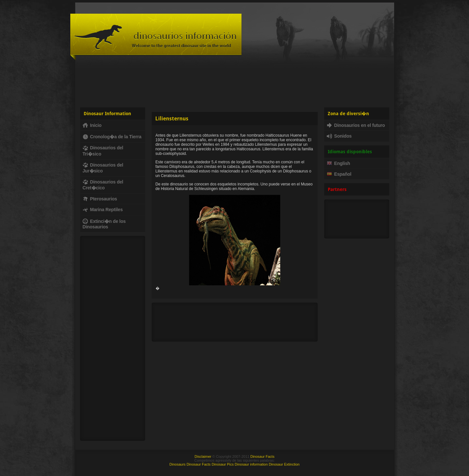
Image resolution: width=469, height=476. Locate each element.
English (338, 163)
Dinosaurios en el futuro (356, 125)
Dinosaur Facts (262, 456)
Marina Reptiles (103, 210)
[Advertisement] (235, 83)
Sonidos (339, 136)
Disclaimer (203, 456)
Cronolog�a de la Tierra (112, 137)
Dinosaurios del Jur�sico (103, 168)
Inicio (92, 125)
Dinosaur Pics (223, 464)
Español (339, 174)
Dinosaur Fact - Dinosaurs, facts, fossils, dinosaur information (156, 37)
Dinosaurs (178, 464)
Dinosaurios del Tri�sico (103, 151)
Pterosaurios (100, 199)
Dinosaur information (251, 464)
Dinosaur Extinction (284, 464)
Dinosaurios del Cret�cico (103, 185)
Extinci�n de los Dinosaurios (104, 224)
